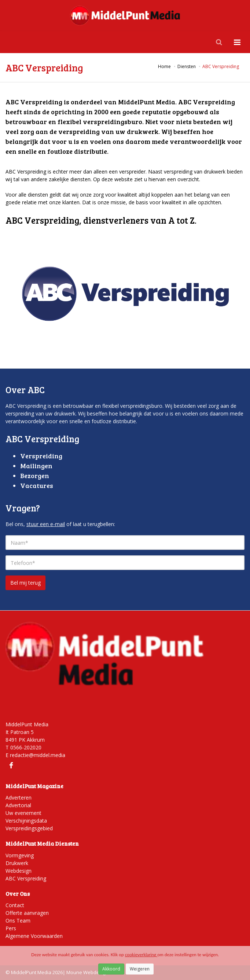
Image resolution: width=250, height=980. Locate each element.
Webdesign (19, 871)
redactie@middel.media (38, 755)
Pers (11, 928)
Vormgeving (20, 855)
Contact (15, 905)
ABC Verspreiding (26, 878)
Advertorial (18, 805)
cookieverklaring (141, 955)
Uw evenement (23, 813)
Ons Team (18, 921)
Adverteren (19, 798)
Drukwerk (17, 863)
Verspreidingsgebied (29, 828)
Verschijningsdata (26, 821)
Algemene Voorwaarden (34, 936)
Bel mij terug (25, 583)
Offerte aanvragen (27, 913)
